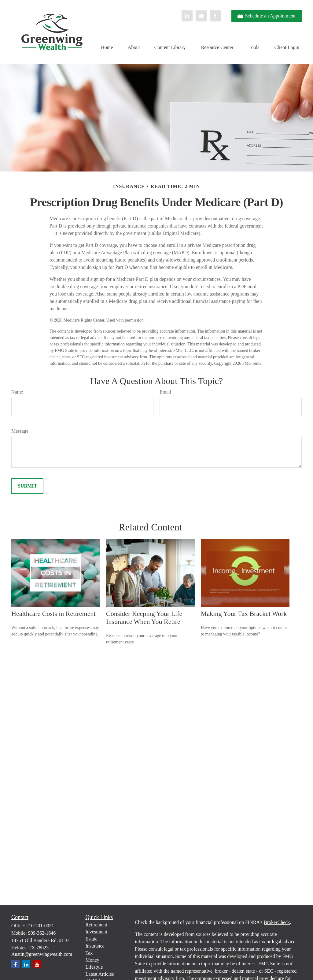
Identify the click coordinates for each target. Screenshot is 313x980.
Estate (92, 939)
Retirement (96, 925)
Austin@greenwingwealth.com (42, 954)
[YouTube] (201, 16)
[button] (107, 47)
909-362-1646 (42, 933)
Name (17, 392)
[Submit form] (27, 486)
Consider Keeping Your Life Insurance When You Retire (144, 618)
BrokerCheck (277, 922)
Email (165, 392)
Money (92, 960)
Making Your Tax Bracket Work (244, 614)
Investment (96, 932)
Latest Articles (100, 974)
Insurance (95, 946)
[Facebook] (215, 16)
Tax (89, 953)
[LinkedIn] (187, 16)
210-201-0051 (40, 926)
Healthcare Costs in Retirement (53, 614)
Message (20, 431)
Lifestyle (94, 967)
